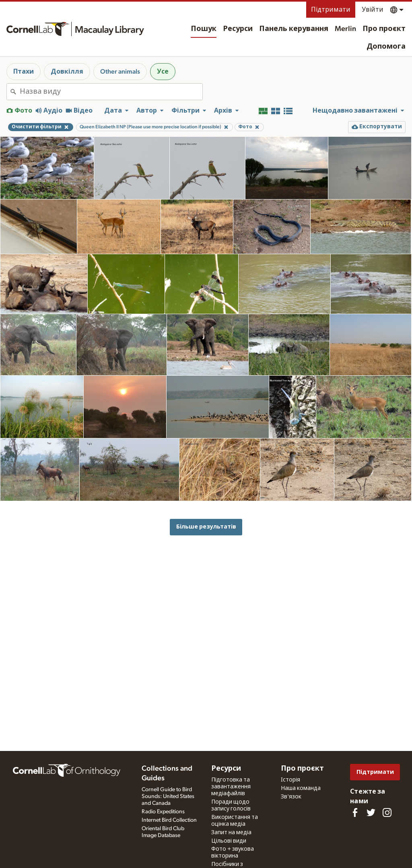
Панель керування (294, 29)
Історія (290, 780)
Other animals (120, 72)
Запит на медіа (231, 833)
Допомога (386, 47)
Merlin (345, 29)
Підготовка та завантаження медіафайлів (231, 787)
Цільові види (229, 841)
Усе (163, 72)
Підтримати (331, 10)
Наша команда (301, 788)
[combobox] (111, 92)
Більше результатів (206, 527)
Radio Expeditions (163, 812)
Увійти (373, 10)
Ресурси (238, 29)
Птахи (24, 72)
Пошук (204, 29)
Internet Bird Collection (169, 820)
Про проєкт (384, 29)
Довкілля (67, 72)
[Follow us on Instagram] (387, 812)
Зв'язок (291, 797)
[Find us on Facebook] (355, 812)
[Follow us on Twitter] (371, 812)
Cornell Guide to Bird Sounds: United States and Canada (168, 796)
